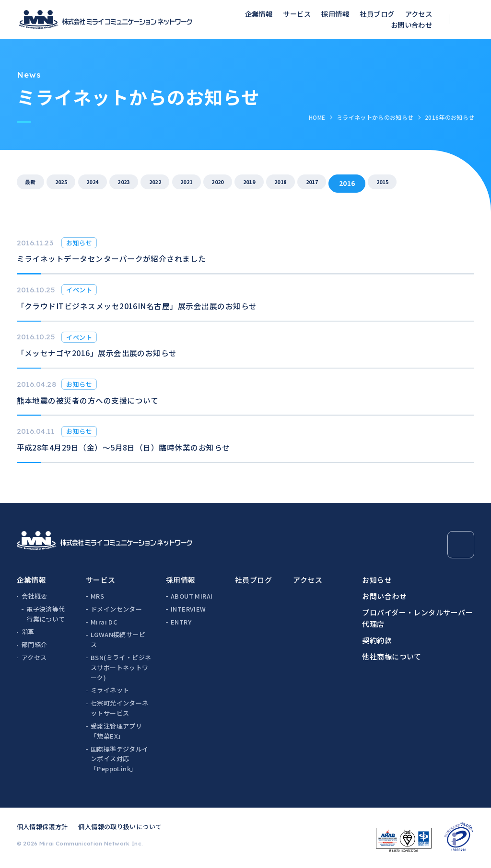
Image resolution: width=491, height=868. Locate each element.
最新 (34, 183)
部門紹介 (35, 644)
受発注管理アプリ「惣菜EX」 (116, 731)
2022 (189, 183)
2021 (228, 183)
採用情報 (335, 14)
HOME (317, 117)
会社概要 (35, 596)
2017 (385, 183)
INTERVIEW (188, 609)
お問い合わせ (412, 25)
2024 (111, 183)
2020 (268, 183)
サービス (297, 14)
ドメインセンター (116, 609)
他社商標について (392, 656)
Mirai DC (104, 622)
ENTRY (181, 622)
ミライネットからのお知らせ (375, 117)
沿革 (28, 631)
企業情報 (259, 14)
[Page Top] (461, 545)
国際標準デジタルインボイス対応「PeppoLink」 (120, 759)
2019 (307, 183)
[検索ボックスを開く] (468, 19)
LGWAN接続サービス (118, 639)
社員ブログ (377, 14)
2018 (346, 183)
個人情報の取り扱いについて (120, 827)
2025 (72, 183)
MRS (97, 596)
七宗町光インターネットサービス (120, 708)
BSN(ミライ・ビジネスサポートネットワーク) (121, 667)
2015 (464, 183)
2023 (150, 183)
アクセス (419, 14)
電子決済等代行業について (46, 614)
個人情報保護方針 (42, 827)
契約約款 (377, 640)
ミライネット (110, 690)
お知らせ (377, 580)
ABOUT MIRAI (192, 596)
